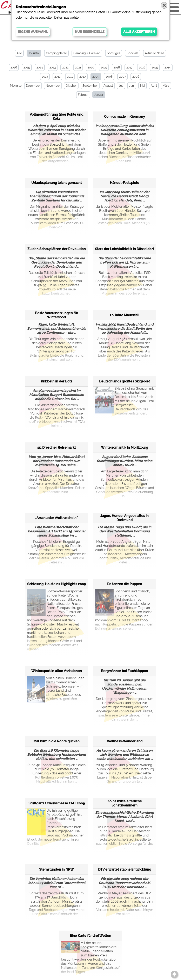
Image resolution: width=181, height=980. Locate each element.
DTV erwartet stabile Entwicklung (125, 869)
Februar (83, 95)
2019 (104, 67)
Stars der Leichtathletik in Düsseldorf (125, 249)
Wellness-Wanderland (125, 741)
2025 (27, 67)
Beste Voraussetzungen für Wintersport (57, 315)
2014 (168, 67)
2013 (45, 77)
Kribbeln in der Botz (57, 381)
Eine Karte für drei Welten (90, 935)
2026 (14, 67)
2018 (117, 67)
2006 (136, 77)
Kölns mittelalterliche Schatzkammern (125, 803)
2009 (96, 77)
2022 (65, 67)
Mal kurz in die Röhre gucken (56, 741)
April (153, 86)
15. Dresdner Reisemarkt (57, 447)
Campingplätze (56, 53)
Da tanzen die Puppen (125, 584)
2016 (142, 67)
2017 (129, 67)
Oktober (71, 86)
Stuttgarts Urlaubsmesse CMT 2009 (57, 803)
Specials (133, 53)
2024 (40, 67)
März (166, 86)
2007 (122, 77)
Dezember (33, 86)
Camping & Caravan (87, 53)
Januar (98, 95)
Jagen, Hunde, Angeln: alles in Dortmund (125, 518)
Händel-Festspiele (125, 183)
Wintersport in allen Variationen (57, 671)
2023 (53, 67)
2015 (155, 67)
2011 (70, 77)
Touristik (34, 53)
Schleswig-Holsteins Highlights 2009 (56, 584)
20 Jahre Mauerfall (125, 315)
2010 (83, 77)
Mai (142, 86)
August (108, 86)
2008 (109, 77)
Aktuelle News (155, 53)
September (90, 86)
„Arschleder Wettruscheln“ (56, 518)
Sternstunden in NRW (56, 869)
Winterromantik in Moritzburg (125, 447)
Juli (121, 86)
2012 (57, 77)
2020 (91, 67)
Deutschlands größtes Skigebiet (125, 381)
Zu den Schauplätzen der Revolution (57, 249)
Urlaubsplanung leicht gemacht (57, 183)
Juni (131, 86)
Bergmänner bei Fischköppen (125, 671)
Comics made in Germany (125, 116)
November (52, 86)
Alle (19, 53)
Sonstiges (114, 53)
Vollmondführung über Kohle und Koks (56, 116)
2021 (78, 67)
